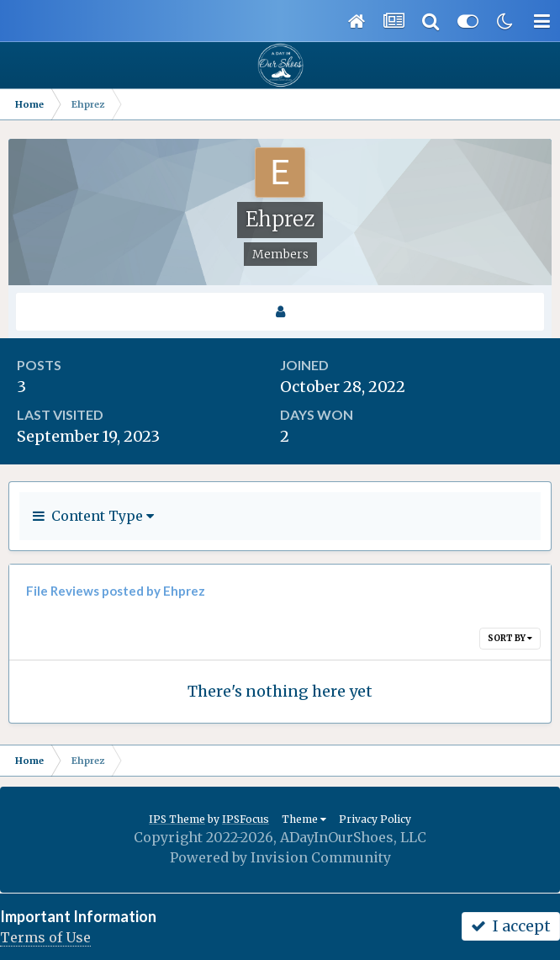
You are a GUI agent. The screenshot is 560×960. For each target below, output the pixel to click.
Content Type (93, 516)
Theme (304, 819)
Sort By (510, 638)
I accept (511, 926)
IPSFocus (246, 819)
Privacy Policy (375, 819)
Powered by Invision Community (280, 857)
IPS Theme (177, 819)
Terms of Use (45, 937)
